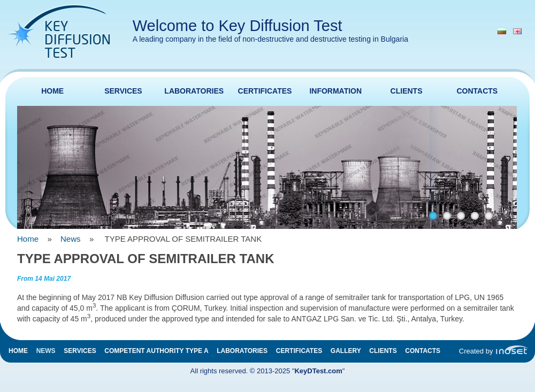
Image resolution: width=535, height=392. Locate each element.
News (71, 239)
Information (335, 91)
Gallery (346, 351)
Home (52, 91)
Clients (407, 91)
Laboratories (194, 91)
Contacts (477, 91)
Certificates (265, 91)
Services (123, 91)
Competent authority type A (156, 351)
